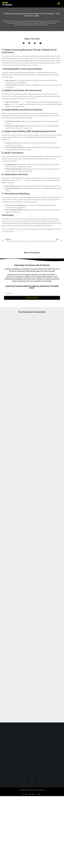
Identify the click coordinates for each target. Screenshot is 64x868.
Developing (23, 102)
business (22, 180)
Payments (14, 104)
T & (37, 790)
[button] (59, 4)
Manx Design (18, 231)
